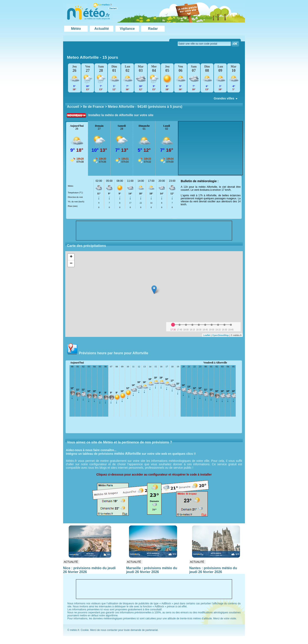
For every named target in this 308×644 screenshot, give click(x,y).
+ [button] (71, 257)
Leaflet (207, 335)
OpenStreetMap (221, 335)
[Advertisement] (210, 148)
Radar (153, 29)
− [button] (71, 264)
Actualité (102, 29)
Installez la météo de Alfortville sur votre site (121, 115)
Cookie (85, 630)
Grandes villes (226, 99)
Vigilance (127, 29)
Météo (76, 29)
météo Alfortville (128, 454)
